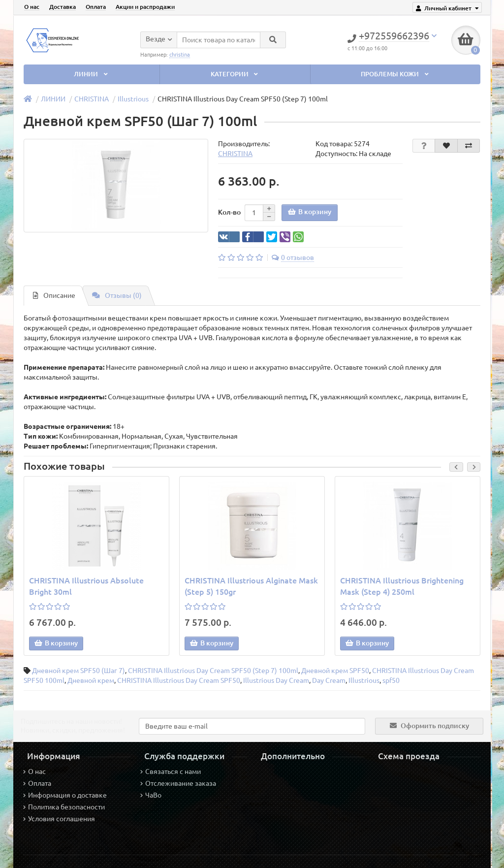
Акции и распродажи (145, 7)
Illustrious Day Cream (276, 680)
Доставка (63, 7)
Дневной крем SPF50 (335, 671)
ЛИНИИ (92, 74)
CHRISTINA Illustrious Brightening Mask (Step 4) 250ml (402, 586)
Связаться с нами (171, 772)
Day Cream (329, 680)
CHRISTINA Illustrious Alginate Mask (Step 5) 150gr (251, 586)
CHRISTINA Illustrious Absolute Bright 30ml (86, 586)
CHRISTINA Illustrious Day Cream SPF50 (179, 680)
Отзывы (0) (117, 295)
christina (180, 54)
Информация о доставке (65, 795)
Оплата (96, 7)
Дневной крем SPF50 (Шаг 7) (79, 671)
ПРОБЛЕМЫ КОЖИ (395, 74)
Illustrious (133, 99)
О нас (32, 7)
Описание (54, 295)
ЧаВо (151, 795)
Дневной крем (91, 680)
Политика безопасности (64, 807)
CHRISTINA (92, 99)
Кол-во (229, 212)
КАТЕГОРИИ (235, 74)
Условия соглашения (59, 819)
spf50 (391, 680)
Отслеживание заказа (178, 783)
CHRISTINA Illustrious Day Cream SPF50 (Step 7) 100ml (213, 671)
